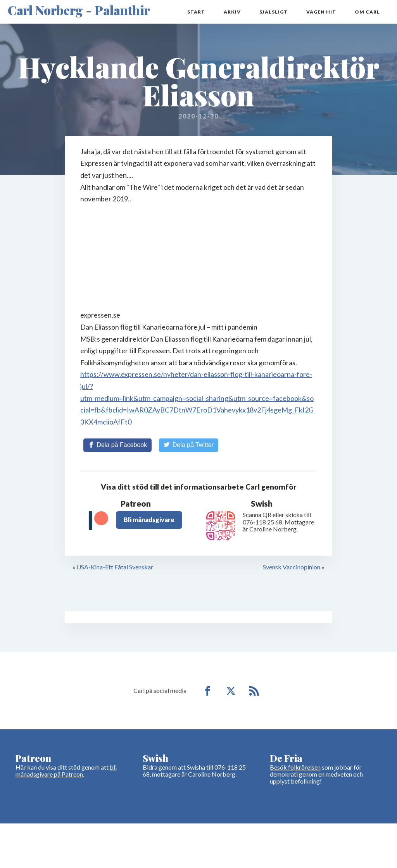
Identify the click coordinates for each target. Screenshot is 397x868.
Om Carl (367, 12)
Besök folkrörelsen (295, 767)
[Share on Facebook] (117, 445)
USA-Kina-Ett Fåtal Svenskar (115, 567)
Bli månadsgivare (149, 520)
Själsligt (274, 12)
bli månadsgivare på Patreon (66, 771)
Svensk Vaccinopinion (292, 567)
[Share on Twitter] (189, 445)
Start (196, 12)
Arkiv (232, 12)
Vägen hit (321, 12)
